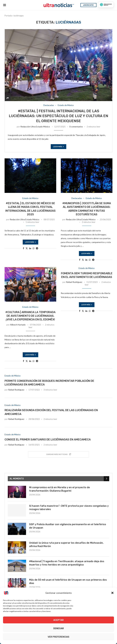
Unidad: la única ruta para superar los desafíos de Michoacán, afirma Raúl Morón (66, 545)
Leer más (58, 147)
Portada (8, 16)
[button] (112, 593)
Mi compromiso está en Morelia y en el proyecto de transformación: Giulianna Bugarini (59, 489)
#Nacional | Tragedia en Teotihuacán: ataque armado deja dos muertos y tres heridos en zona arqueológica (67, 563)
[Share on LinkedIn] (30, 248)
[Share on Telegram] (37, 248)
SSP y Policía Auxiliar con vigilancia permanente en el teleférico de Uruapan (68, 526)
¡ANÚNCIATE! (88, 5)
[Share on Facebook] (23, 248)
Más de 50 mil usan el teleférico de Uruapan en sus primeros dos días (68, 581)
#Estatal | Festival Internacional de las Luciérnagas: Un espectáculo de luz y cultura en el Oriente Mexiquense (58, 116)
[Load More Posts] (58, 454)
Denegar (59, 628)
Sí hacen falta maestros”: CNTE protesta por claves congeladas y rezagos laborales (69, 508)
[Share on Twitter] (27, 248)
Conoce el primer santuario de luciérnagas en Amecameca (48, 440)
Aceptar (58, 620)
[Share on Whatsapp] (34, 248)
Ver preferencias (58, 637)
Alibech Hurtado (18, 325)
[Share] (8, 98)
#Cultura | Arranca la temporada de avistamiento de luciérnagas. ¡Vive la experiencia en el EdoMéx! (30, 316)
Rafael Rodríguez (74, 282)
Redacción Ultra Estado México (35, 127)
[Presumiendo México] (106, 5)
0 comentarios (76, 127)
